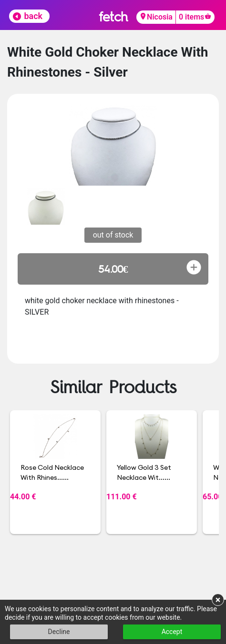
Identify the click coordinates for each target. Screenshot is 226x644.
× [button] (218, 600)
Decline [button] (59, 632)
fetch (113, 16)
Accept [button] (172, 632)
